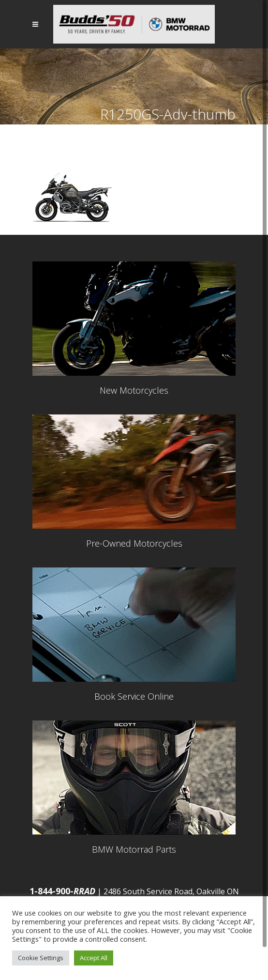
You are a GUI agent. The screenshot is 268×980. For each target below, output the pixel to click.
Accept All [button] (94, 958)
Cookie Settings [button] (41, 958)
